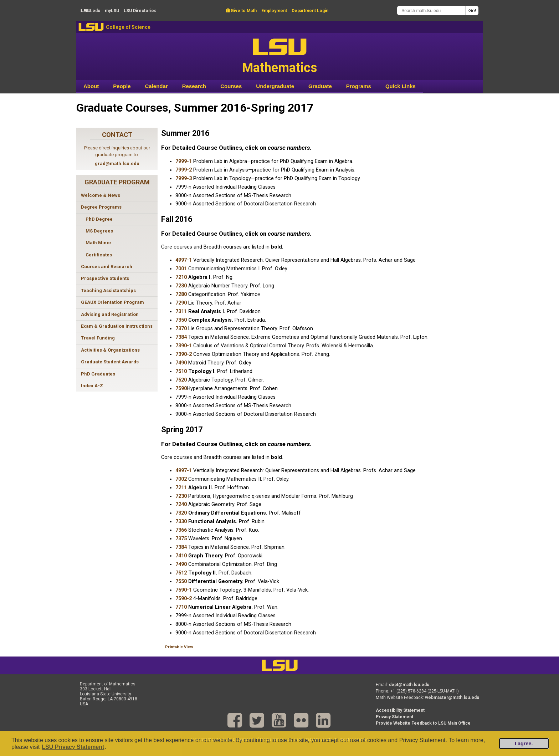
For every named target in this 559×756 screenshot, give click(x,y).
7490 (181, 363)
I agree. (524, 744)
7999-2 (184, 170)
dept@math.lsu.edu (409, 685)
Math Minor (99, 243)
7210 (181, 277)
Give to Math (241, 11)
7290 (181, 303)
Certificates (99, 255)
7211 (181, 488)
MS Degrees (99, 231)
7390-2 (184, 354)
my (112, 11)
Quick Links (401, 86)
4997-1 (184, 260)
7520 (181, 380)
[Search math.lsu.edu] (431, 11)
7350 (181, 320)
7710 (181, 607)
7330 (181, 522)
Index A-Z (92, 386)
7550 (181, 581)
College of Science (128, 27)
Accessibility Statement (400, 710)
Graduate (320, 86)
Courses (231, 86)
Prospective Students (105, 278)
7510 (181, 371)
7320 (181, 513)
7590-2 (184, 599)
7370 (181, 329)
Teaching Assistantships (108, 290)
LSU (91, 27)
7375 (181, 539)
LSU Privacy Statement (73, 747)
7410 (181, 556)
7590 (181, 389)
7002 (181, 479)
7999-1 (184, 161)
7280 (181, 294)
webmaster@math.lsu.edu (452, 698)
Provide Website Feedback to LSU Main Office (423, 723)
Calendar (157, 86)
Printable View (179, 647)
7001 (181, 269)
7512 (181, 573)
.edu (90, 11)
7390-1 (184, 346)
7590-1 (184, 590)
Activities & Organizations (110, 350)
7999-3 (184, 178)
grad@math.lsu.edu (117, 164)
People (122, 86)
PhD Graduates (98, 374)
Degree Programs (101, 207)
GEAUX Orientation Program (112, 302)
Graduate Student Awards (110, 362)
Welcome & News (101, 195)
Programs (359, 86)
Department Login (310, 11)
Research (194, 86)
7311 (181, 311)
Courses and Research (107, 267)
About (91, 86)
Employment (274, 11)
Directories (140, 11)
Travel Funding (98, 338)
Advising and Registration (110, 314)
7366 (181, 530)
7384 (181, 337)
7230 (181, 286)
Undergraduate (275, 86)
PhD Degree (99, 219)
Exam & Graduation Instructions (117, 326)
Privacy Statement (394, 717)
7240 (181, 504)
